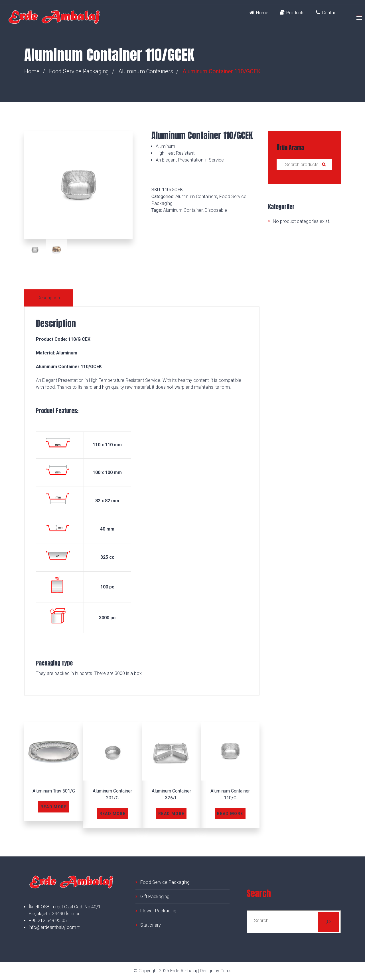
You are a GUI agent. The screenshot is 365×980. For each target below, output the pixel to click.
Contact (327, 13)
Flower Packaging (158, 911)
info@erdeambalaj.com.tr (54, 927)
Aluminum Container (183, 210)
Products (292, 13)
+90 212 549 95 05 (48, 920)
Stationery (151, 925)
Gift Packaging (155, 897)
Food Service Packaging (79, 71)
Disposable (216, 210)
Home (259, 13)
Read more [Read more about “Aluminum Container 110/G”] (230, 814)
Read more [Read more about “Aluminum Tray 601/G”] (54, 807)
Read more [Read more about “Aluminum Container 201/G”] (113, 814)
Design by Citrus (216, 971)
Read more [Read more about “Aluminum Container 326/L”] (171, 814)
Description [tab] (49, 298)
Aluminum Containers (146, 71)
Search (324, 164)
